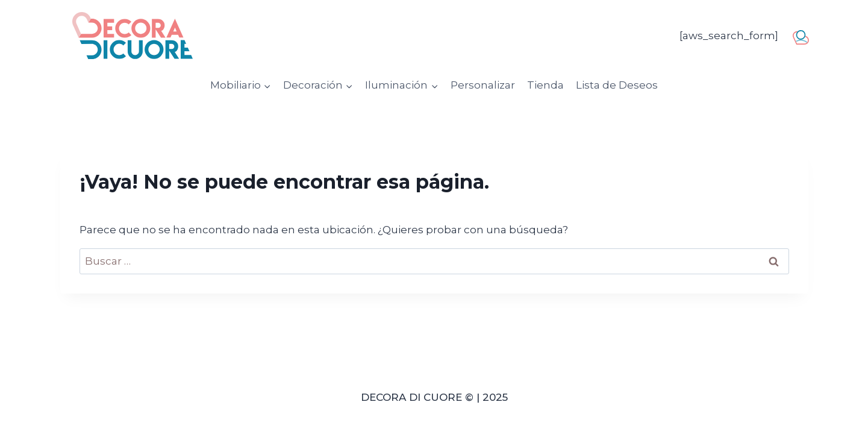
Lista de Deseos (617, 85)
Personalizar (483, 85)
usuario (804, 35)
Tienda (545, 85)
